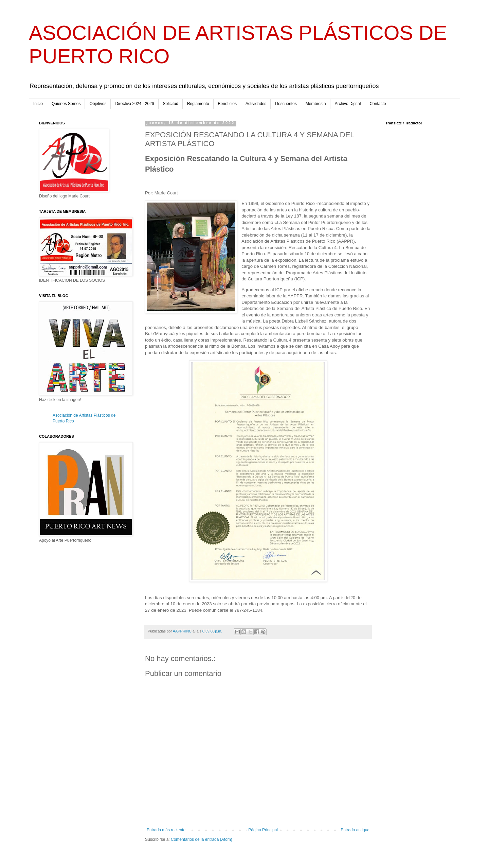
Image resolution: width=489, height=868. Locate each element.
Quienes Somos (66, 104)
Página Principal (263, 830)
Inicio (38, 104)
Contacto (378, 104)
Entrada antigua (355, 830)
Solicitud (171, 104)
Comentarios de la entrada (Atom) (202, 839)
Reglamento (198, 104)
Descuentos (286, 104)
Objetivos (98, 104)
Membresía (316, 104)
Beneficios (227, 104)
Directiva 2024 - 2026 (134, 104)
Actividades (256, 104)
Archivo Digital (348, 104)
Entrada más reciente (166, 830)
